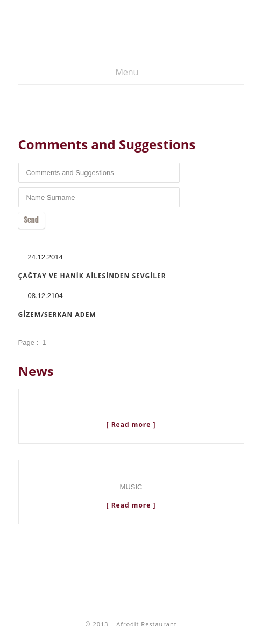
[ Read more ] (131, 425)
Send (31, 220)
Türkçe (212, 78)
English (233, 78)
